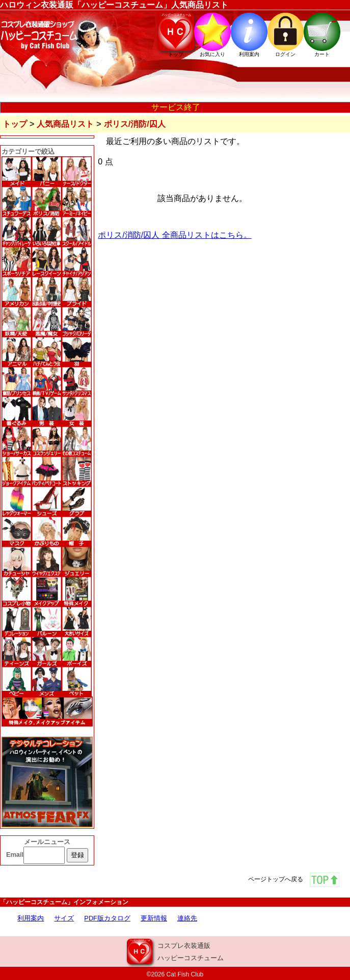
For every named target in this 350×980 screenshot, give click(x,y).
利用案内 (31, 918)
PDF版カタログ (107, 918)
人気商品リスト (65, 124)
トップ (15, 124)
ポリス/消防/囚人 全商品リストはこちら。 (174, 235)
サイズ (64, 918)
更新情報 (154, 918)
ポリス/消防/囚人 (135, 124)
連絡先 (187, 918)
